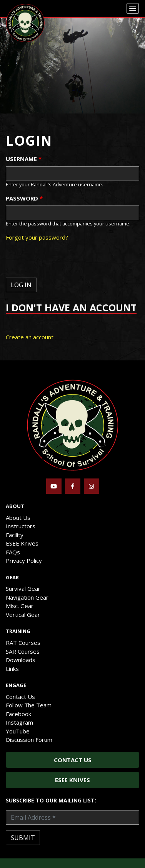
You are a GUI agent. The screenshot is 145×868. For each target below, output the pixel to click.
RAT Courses (23, 643)
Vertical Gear (23, 615)
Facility (15, 535)
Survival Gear (23, 589)
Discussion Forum (29, 740)
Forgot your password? (37, 237)
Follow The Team (29, 705)
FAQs (13, 552)
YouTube (18, 731)
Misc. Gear (20, 606)
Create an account (30, 337)
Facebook (18, 714)
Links (12, 669)
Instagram (19, 722)
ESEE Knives (22, 543)
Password (24, 198)
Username (24, 159)
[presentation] (64, 263)
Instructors (21, 526)
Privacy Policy (24, 561)
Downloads (21, 660)
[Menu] (133, 8)
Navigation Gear (27, 597)
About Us (18, 518)
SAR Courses (23, 651)
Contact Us (20, 697)
